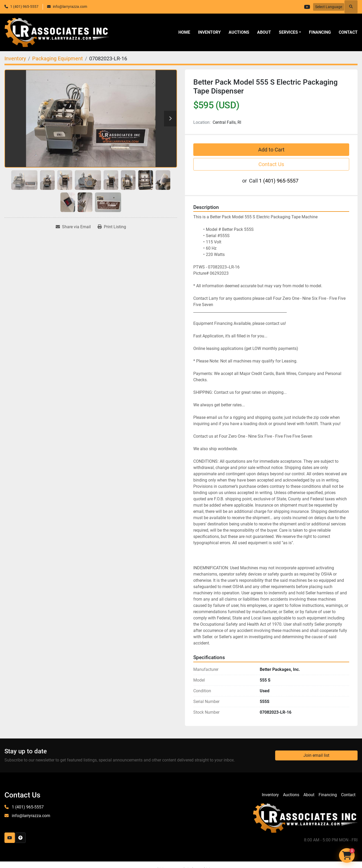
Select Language (329, 7)
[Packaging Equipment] (58, 58)
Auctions (239, 32)
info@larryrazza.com (70, 7)
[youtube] (306, 7)
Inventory (209, 32)
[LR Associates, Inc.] (305, 818)
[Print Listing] (112, 227)
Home (184, 32)
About (264, 32)
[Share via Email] (73, 227)
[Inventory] (15, 58)
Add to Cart (271, 150)
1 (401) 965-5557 (24, 7)
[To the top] (20, 838)
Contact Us (271, 164)
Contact (348, 32)
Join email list (316, 755)
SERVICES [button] (288, 32)
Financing (320, 32)
